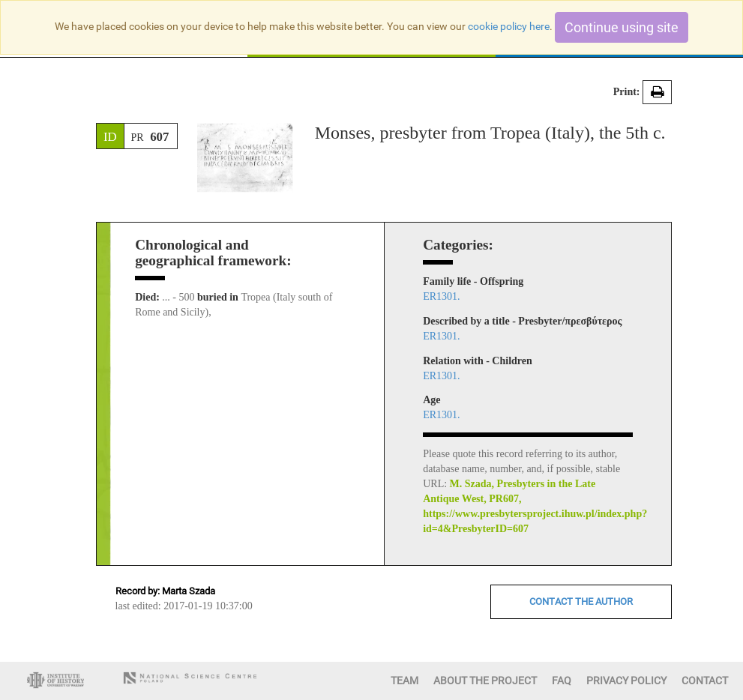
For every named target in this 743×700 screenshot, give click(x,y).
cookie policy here (509, 26)
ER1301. (441, 296)
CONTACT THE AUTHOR (581, 601)
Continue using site (622, 27)
